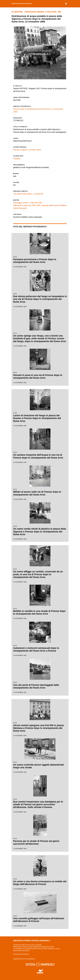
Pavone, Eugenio (20, 150)
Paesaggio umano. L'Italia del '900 (43, 12)
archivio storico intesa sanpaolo (22, 4)
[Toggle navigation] (66, 4)
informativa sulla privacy (21, 954)
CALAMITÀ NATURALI (23, 194)
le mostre (17, 12)
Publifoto (17, 159)
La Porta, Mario (35, 150)
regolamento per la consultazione (24, 959)
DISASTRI (39, 194)
